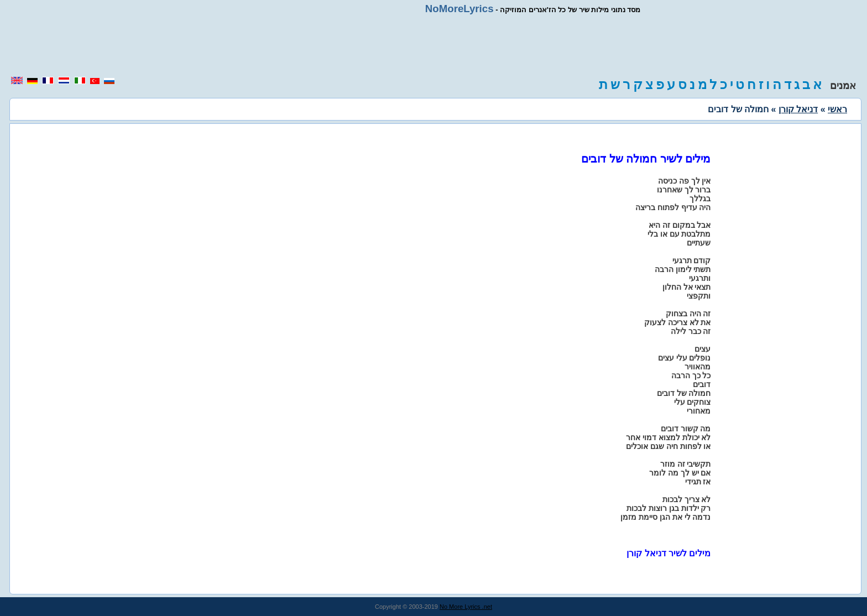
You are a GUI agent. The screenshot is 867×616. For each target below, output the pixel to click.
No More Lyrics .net (466, 607)
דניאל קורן (798, 109)
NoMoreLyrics (459, 9)
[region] (433, 45)
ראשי (837, 109)
